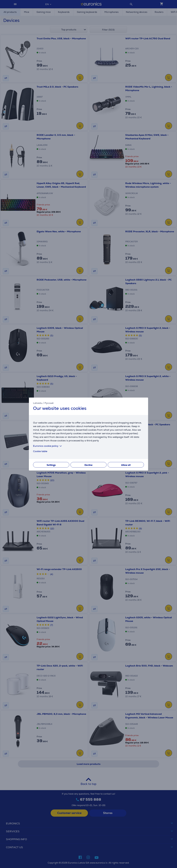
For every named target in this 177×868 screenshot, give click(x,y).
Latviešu (38, 403)
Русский (49, 403)
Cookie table (40, 451)
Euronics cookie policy (48, 446)
